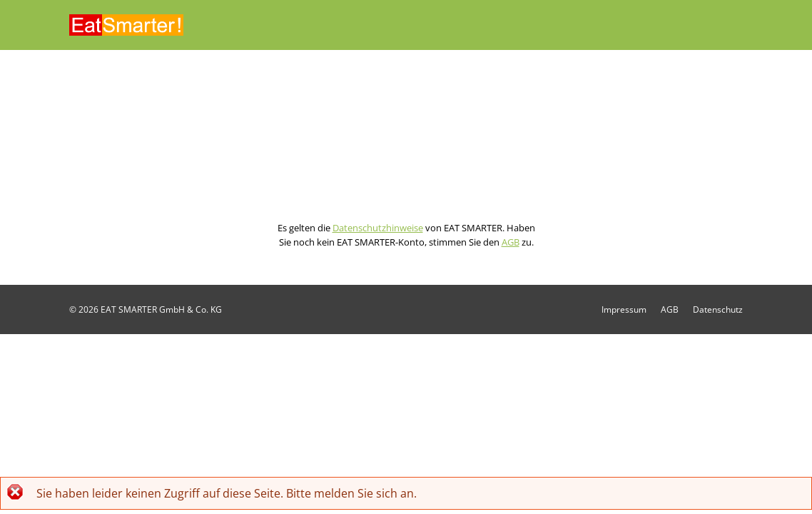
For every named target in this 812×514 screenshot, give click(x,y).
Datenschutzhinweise (378, 228)
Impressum (624, 309)
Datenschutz (718, 309)
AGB (511, 242)
